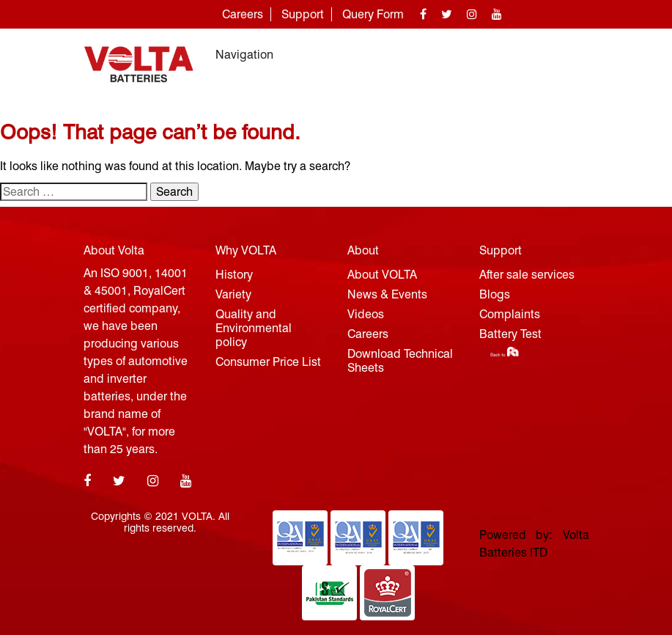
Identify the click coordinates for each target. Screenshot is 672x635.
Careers (243, 14)
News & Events (387, 294)
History (234, 275)
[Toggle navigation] (569, 55)
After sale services (527, 275)
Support (303, 14)
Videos (366, 314)
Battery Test (510, 334)
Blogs (495, 294)
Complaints (510, 314)
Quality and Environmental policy (254, 328)
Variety (233, 294)
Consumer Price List (268, 362)
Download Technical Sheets (400, 361)
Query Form (373, 14)
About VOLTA (382, 275)
